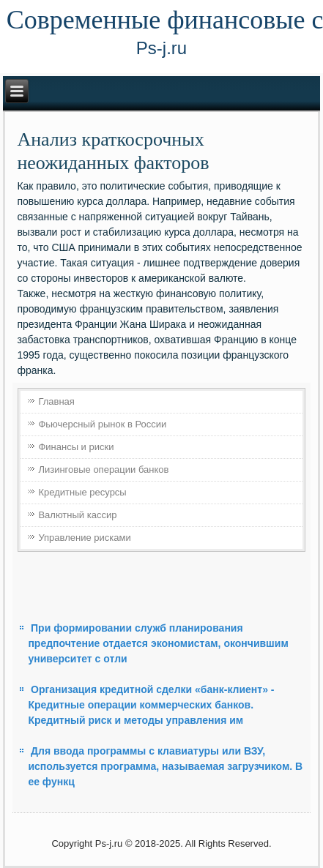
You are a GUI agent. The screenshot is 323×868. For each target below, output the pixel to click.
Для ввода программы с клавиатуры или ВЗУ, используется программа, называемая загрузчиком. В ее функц (165, 766)
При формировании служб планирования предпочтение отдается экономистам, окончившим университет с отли (158, 643)
